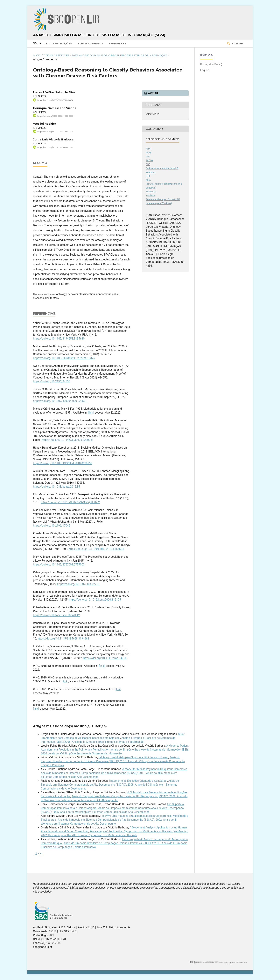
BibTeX (150, 161)
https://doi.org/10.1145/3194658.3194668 (63, 639)
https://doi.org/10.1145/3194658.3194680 (59, 339)
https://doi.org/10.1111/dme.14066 (105, 658)
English (205, 70)
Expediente (117, 43)
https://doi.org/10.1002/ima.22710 (78, 584)
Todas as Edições (58, 43)
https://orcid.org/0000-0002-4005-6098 (55, 116)
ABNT (149, 149)
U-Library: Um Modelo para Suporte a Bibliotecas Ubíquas (133, 757)
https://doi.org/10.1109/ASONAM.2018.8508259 (63, 463)
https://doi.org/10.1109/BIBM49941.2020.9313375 (64, 358)
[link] (91, 413)
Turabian (150, 196)
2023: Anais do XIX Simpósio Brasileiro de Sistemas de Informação (119, 55)
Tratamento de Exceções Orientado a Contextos (138, 781)
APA (148, 157)
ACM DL (153, 93)
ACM (148, 153)
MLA (148, 180)
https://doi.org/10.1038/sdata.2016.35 (56, 487)
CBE (148, 164)
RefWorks (151, 192)
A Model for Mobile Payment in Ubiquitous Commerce (155, 769)
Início (37, 55)
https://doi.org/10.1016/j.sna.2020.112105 (95, 600)
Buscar (237, 43)
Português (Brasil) (211, 64)
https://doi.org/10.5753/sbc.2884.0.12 (56, 615)
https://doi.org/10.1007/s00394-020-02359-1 (60, 401)
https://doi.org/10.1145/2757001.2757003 (59, 565)
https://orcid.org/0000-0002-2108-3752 (55, 132)
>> (41, 854)
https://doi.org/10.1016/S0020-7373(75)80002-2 (70, 502)
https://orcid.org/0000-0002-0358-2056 (55, 147)
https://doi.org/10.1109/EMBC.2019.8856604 (96, 549)
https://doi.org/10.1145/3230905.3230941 (68, 440)
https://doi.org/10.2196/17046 (52, 526)
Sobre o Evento (90, 43)
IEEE (148, 176)
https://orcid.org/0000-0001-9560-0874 (55, 100)
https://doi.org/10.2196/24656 (52, 381)
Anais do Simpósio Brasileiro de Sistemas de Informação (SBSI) (99, 35)
